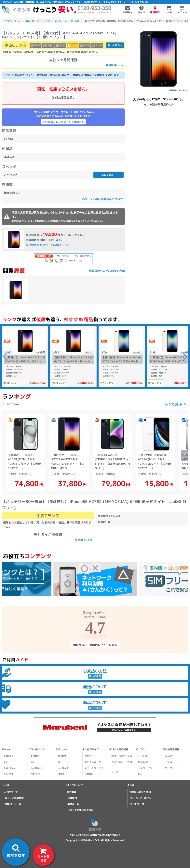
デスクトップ (145, 768)
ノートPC (143, 756)
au (6, 762)
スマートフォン (37, 749)
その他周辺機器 (171, 749)
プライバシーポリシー (142, 798)
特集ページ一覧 (13, 804)
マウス (169, 762)
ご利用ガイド (11, 792)
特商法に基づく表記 (140, 792)
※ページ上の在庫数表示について (102, 199)
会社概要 (72, 792)
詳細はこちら (115, 65)
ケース (115, 772)
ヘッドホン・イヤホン (122, 764)
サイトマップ (137, 804)
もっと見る (173, 404)
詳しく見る (115, 45)
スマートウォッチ (94, 768)
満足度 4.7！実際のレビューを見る (95, 645)
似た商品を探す (63, 97)
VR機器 (89, 774)
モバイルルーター (94, 762)
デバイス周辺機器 (119, 749)
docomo (8, 756)
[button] (185, 357)
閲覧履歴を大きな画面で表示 (107, 271)
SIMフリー (10, 774)
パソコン (141, 749)
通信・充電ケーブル (122, 756)
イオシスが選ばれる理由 (80, 810)
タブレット (61, 749)
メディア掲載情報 (14, 798)
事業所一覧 (73, 804)
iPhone (6, 749)
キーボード (171, 768)
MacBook (143, 762)
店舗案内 (72, 798)
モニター (170, 756)
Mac (141, 774)
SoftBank (10, 768)
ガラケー (89, 756)
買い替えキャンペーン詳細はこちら (48, 245)
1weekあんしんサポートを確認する (63, 122)
